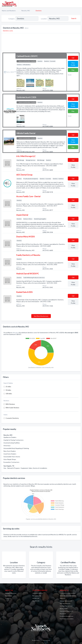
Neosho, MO (26, 11)
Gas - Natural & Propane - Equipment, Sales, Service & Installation (25, 468)
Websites (63, 598)
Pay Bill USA (36, 598)
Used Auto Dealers (10, 454)
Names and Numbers (9, 11)
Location (44, 19)
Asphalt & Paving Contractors (14, 440)
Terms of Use (46, 640)
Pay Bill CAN (36, 601)
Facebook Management (67, 616)
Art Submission (37, 596)
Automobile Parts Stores (12, 457)
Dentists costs (8, 31)
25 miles (8, 387)
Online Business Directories (68, 596)
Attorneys (7, 446)
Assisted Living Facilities (12, 443)
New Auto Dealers (10, 451)
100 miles (9, 394)
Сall (73, 58)
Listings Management (66, 601)
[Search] (73, 18)
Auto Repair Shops (10, 459)
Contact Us (8, 598)
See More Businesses (41, 316)
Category (11, 19)
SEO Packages (64, 609)
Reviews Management (66, 606)
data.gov (15, 333)
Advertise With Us (38, 593)
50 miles (8, 390)
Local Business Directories (67, 593)
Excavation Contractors (11, 462)
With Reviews (10, 404)
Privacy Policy (36, 640)
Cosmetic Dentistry (12, 418)
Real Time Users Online (67, 619)
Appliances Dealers (10, 437)
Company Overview (11, 593)
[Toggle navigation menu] (79, 4)
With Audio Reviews (12, 408)
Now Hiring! (9, 596)
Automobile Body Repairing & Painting (16, 448)
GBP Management (65, 603)
